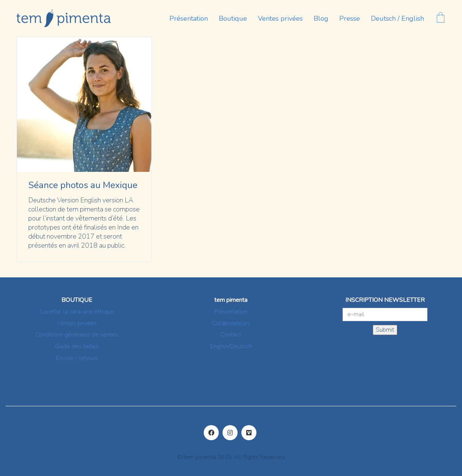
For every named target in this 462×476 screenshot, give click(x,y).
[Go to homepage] (64, 18)
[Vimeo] (249, 433)
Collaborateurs (231, 324)
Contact (231, 335)
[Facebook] (211, 433)
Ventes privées (77, 324)
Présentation (231, 312)
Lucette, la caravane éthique (77, 312)
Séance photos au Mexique (83, 185)
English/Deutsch (231, 347)
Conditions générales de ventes (77, 335)
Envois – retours (77, 358)
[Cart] (441, 18)
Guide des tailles (77, 347)
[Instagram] (230, 433)
